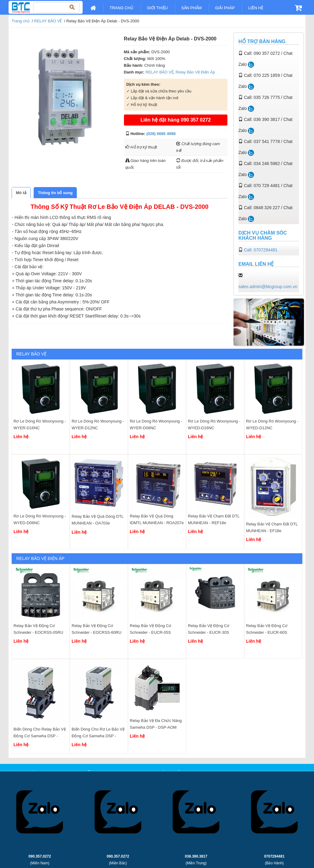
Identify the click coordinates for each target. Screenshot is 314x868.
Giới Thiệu (157, 8)
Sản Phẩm (191, 8)
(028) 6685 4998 (161, 134)
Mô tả (21, 193)
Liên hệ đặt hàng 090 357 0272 (176, 120)
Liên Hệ (256, 8)
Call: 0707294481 (261, 250)
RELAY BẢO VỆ (48, 21)
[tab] (21, 193)
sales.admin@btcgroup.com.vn (268, 287)
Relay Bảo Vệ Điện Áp (195, 72)
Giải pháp (225, 8)
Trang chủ (121, 8)
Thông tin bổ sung (55, 193)
